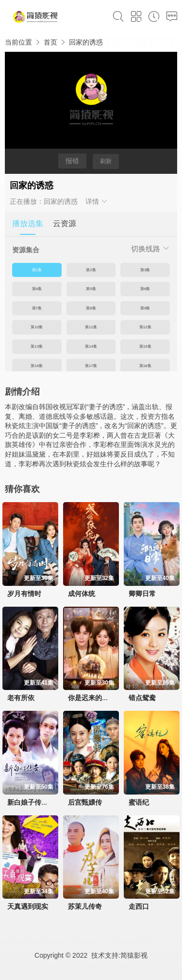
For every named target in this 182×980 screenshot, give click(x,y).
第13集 (37, 346)
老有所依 (21, 698)
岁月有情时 (24, 594)
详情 (97, 201)
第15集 (145, 346)
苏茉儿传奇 (85, 906)
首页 (50, 42)
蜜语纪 (139, 802)
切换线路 (150, 249)
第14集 (91, 346)
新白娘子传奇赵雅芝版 (41, 802)
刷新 (106, 161)
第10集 (37, 327)
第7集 (37, 308)
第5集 (91, 289)
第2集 (91, 270)
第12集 (145, 327)
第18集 (145, 366)
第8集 (91, 308)
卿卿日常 (142, 594)
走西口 (139, 906)
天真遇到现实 (28, 906)
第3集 (145, 270)
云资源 (65, 223)
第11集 (91, 327)
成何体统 (82, 594)
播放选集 (28, 223)
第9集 (145, 308)
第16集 (37, 366)
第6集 (145, 289)
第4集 (37, 289)
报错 (72, 161)
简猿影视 (134, 955)
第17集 (91, 366)
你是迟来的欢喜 (92, 698)
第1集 (37, 270)
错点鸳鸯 (142, 698)
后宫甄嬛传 (85, 802)
